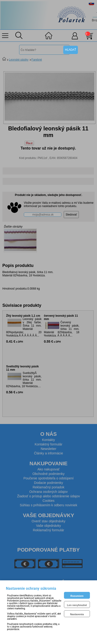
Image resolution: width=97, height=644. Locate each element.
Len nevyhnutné (77, 605)
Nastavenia (77, 614)
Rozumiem (77, 596)
